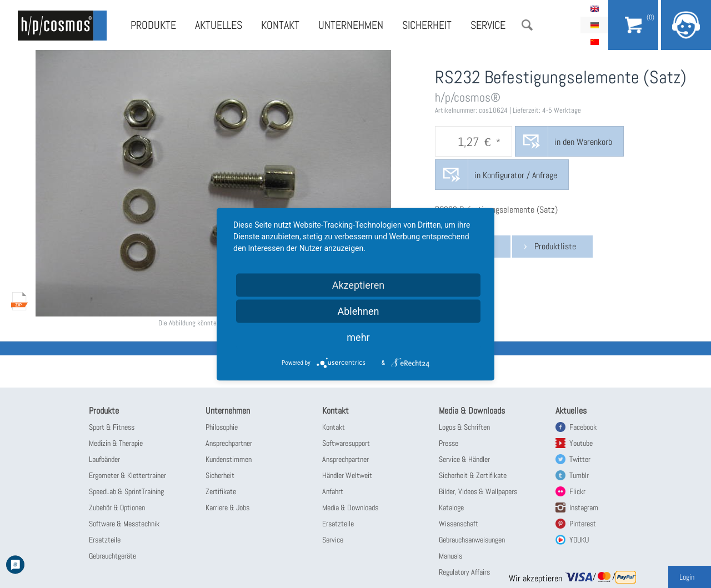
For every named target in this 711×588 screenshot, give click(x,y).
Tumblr (579, 475)
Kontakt (280, 25)
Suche (527, 25)
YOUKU (579, 540)
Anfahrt (333, 491)
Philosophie (222, 427)
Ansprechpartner (229, 443)
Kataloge (451, 507)
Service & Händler (464, 459)
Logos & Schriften (464, 427)
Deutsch (594, 25)
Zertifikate (221, 491)
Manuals (450, 556)
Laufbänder (104, 459)
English (594, 8)
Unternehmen (351, 25)
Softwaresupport (346, 443)
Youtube (581, 443)
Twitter (580, 459)
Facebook (583, 427)
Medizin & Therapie (116, 443)
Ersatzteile (105, 540)
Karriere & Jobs (227, 507)
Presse (449, 443)
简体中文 (594, 42)
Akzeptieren (359, 285)
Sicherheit (427, 25)
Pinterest (583, 524)
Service (488, 25)
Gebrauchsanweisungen (472, 540)
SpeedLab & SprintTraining (126, 491)
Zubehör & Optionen (117, 507)
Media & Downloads (350, 507)
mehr (358, 337)
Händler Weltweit (347, 475)
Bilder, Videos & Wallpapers (478, 491)
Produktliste (555, 246)
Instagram (584, 507)
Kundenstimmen (229, 459)
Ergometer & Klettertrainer (127, 475)
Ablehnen (358, 311)
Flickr (577, 491)
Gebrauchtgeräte (112, 556)
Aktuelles (219, 25)
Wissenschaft (459, 524)
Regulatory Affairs (464, 572)
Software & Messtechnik (124, 524)
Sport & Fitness (112, 427)
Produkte (153, 25)
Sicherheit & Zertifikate (473, 475)
